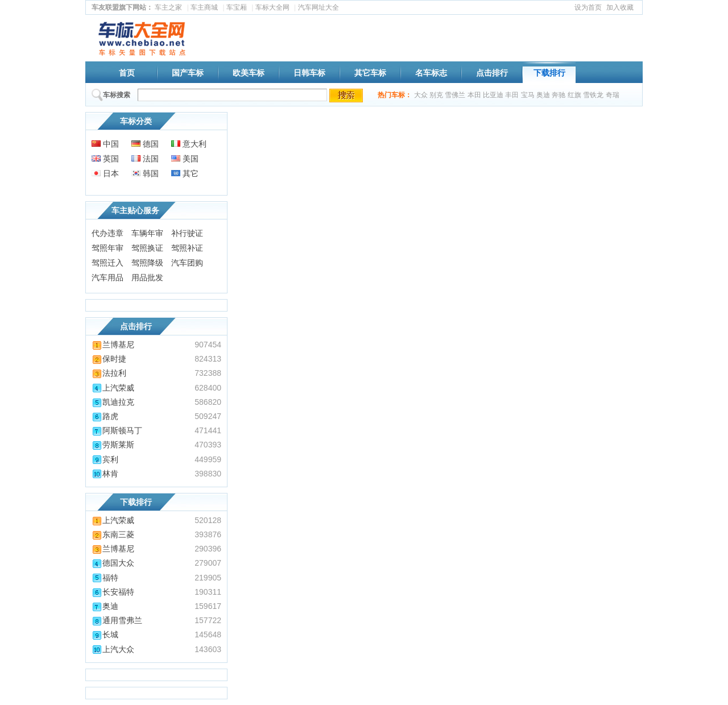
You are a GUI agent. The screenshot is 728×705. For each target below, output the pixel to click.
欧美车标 (249, 73)
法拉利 (109, 373)
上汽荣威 (113, 388)
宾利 (105, 459)
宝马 (528, 95)
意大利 (189, 144)
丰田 (512, 95)
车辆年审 (147, 233)
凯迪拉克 (113, 402)
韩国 (145, 173)
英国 (105, 159)
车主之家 (168, 7)
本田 (474, 95)
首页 (127, 73)
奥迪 (543, 95)
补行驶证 (187, 233)
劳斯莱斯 (113, 445)
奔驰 (559, 95)
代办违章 (107, 233)
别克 (436, 95)
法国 (145, 159)
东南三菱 (113, 534)
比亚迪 (493, 95)
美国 (185, 159)
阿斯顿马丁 (117, 430)
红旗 (574, 95)
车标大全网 (272, 7)
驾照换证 (147, 248)
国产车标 (188, 73)
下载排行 (549, 73)
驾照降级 (147, 263)
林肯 (105, 474)
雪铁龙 (593, 95)
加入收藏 (620, 7)
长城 (105, 634)
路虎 (105, 416)
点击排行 (492, 73)
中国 (105, 144)
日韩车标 (309, 73)
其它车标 (370, 73)
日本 (105, 173)
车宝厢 (237, 7)
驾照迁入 (107, 263)
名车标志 (431, 73)
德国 (145, 144)
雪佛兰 (455, 95)
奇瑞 (613, 95)
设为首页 (588, 7)
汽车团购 (187, 263)
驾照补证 (187, 248)
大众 (421, 95)
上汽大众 (113, 649)
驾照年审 (107, 248)
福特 (105, 578)
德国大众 (113, 563)
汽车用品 (107, 277)
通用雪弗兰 (117, 620)
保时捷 (109, 359)
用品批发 (147, 277)
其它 (185, 173)
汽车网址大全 (318, 7)
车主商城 (204, 7)
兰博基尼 (113, 345)
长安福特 (113, 592)
